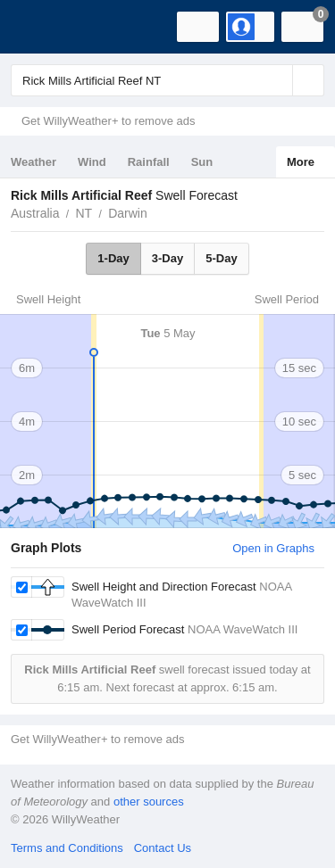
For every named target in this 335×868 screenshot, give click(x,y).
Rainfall (149, 162)
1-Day (113, 258)
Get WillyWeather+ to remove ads (108, 121)
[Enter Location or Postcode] (167, 80)
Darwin (128, 213)
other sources (149, 802)
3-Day (167, 258)
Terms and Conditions (67, 848)
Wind (92, 162)
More (301, 162)
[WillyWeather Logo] (40, 27)
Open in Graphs (273, 548)
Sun (202, 162)
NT (84, 213)
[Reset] (277, 80)
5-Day (221, 258)
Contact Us (163, 848)
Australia (35, 213)
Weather (33, 162)
